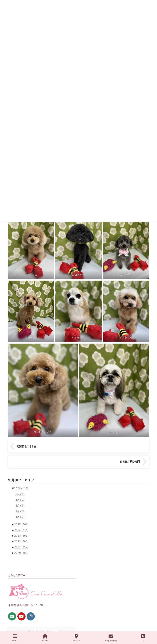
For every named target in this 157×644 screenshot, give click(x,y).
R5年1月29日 (130, 446)
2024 (21, 518)
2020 (21, 541)
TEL (143, 638)
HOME (45, 638)
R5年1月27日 (27, 446)
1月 (21, 505)
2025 (21, 512)
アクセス (76, 638)
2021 (21, 535)
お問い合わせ (111, 638)
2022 (21, 529)
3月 (21, 493)
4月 (21, 488)
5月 (21, 482)
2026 (21, 476)
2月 (21, 499)
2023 (21, 524)
